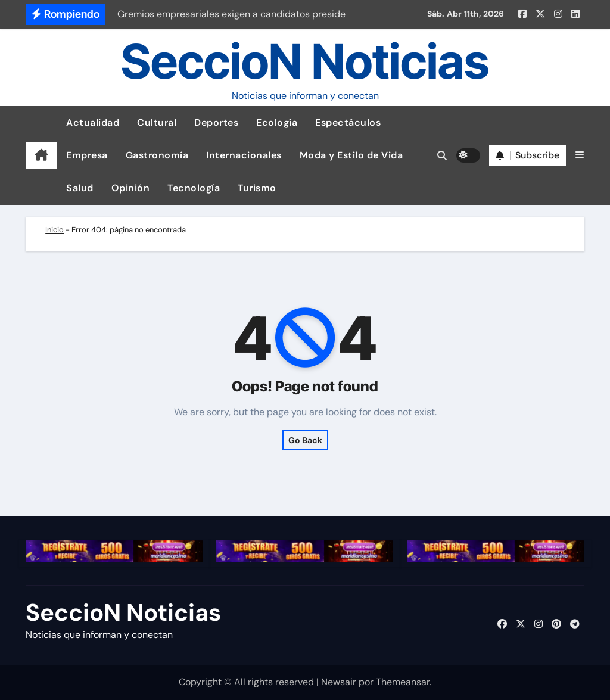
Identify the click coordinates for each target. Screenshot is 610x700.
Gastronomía (157, 155)
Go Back (305, 440)
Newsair (339, 682)
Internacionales (244, 155)
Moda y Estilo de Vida (351, 155)
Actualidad (93, 122)
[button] (580, 155)
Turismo (257, 188)
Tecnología (194, 188)
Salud (80, 188)
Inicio (55, 230)
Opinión (131, 188)
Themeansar (403, 682)
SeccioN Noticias (305, 61)
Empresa (87, 155)
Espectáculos (348, 122)
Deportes (216, 122)
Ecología (277, 122)
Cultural (157, 122)
